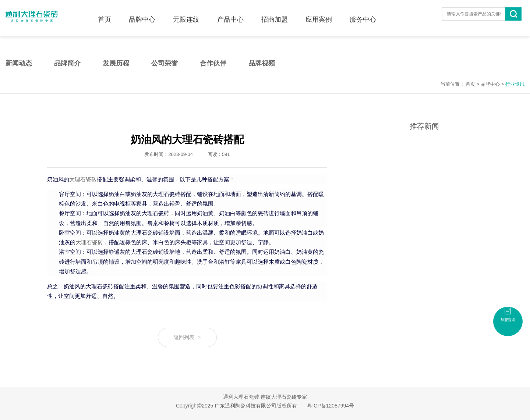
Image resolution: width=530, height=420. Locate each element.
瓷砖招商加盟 (404, 413)
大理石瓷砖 (83, 179)
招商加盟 (275, 16)
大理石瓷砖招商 (374, 413)
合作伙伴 (213, 63)
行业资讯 (515, 84)
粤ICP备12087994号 (331, 406)
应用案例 (319, 16)
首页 (105, 16)
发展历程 (116, 63)
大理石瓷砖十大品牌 (184, 413)
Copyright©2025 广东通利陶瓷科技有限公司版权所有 (236, 406)
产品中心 (230, 16)
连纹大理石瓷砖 (221, 413)
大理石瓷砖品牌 (342, 413)
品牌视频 (262, 63)
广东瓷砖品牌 (149, 413)
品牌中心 (142, 16)
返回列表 (187, 337)
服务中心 (363, 16)
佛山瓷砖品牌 (311, 413)
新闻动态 (19, 63)
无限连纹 (186, 16)
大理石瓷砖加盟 (281, 413)
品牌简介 (67, 63)
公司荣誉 (165, 63)
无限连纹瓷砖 (251, 413)
